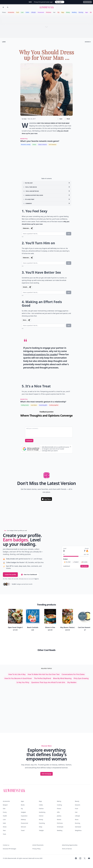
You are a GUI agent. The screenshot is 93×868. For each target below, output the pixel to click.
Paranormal (41, 12)
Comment (29, 441)
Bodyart (5, 805)
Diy (58, 12)
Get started (84, 566)
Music (77, 819)
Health (5, 816)
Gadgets (23, 812)
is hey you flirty (23, 682)
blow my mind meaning (62, 678)
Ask (69, 234)
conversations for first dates (73, 674)
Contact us (6, 845)
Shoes (5, 827)
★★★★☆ (88, 42)
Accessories (11, 12)
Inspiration (24, 816)
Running (81, 12)
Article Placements (38, 845)
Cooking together (54, 405)
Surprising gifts (43, 405)
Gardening (42, 812)
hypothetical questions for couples (40, 354)
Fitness (4, 12)
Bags (63, 12)
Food (18, 12)
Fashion (41, 809)
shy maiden (72, 682)
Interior (41, 816)
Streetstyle (60, 827)
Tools (4, 834)
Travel (23, 830)
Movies (59, 819)
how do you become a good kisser (18, 678)
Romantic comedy (26, 145)
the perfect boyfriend (43, 678)
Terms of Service (67, 849)
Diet (4, 809)
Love (22, 12)
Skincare (23, 827)
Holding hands (25, 405)
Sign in (36, 579)
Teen (4, 830)
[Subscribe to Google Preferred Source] (31, 449)
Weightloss (78, 830)
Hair (54, 12)
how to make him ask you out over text (44, 674)
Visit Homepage (46, 774)
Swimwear (78, 827)
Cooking (59, 805)
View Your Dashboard (29, 575)
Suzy (25, 119)
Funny (5, 812)
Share (67, 119)
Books (23, 805)
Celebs (27, 12)
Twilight (41, 830)
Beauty (77, 801)
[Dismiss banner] (70, 447)
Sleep (41, 827)
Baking (59, 801)
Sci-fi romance (53, 145)
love (4, 42)
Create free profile (10, 575)
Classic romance (42, 145)
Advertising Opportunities (70, 845)
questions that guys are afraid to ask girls (48, 682)
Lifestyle (33, 12)
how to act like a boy (17, 674)
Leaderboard (67, 566)
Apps (87, 12)
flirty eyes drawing (81, 678)
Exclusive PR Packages (9, 849)
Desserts (78, 805)
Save (60, 119)
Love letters (34, 405)
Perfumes (49, 12)
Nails (4, 823)
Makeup (23, 819)
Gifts (58, 812)
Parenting (42, 823)
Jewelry (59, 816)
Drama (34, 145)
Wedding (74, 12)
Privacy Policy (36, 849)
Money (68, 12)
